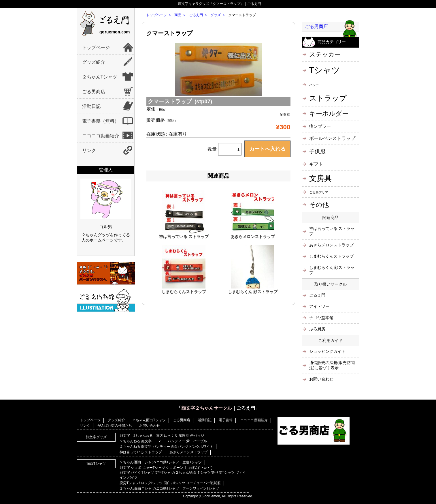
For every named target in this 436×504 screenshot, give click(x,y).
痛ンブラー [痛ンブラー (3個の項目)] (320, 126)
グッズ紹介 (94, 62)
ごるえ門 (196, 15)
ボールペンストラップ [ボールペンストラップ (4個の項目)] (332, 138)
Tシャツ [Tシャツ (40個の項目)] (325, 70)
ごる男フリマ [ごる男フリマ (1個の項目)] (319, 192)
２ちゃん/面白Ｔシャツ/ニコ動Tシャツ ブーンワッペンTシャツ (169, 488)
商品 (178, 15)
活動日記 (91, 106)
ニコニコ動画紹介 (101, 136)
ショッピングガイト (327, 351)
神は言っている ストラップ (184, 237)
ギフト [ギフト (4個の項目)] (316, 164)
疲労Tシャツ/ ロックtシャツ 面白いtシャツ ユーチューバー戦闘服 (170, 483)
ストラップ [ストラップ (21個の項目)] (328, 98)
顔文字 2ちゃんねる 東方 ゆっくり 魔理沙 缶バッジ (162, 436)
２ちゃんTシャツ (100, 77)
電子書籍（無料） (101, 121)
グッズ (216, 15)
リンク (89, 150)
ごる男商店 (94, 92)
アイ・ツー (319, 306)
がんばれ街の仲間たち (115, 426)
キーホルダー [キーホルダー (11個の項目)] (329, 114)
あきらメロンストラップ (253, 237)
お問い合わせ (321, 379)
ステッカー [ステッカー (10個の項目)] (325, 54)
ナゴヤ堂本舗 (321, 318)
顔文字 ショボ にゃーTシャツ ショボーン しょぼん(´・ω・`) (168, 468)
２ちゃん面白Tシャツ (149, 420)
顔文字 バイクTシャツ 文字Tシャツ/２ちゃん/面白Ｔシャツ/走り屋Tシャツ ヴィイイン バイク (183, 475)
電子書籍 (226, 420)
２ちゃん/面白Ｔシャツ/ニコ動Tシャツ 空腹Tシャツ (161, 462)
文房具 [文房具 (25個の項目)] (320, 178)
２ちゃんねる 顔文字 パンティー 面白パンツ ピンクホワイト (166, 447)
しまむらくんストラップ (184, 292)
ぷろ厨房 (317, 329)
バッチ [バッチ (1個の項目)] (314, 85)
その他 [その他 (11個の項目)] (319, 205)
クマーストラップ (169, 33)
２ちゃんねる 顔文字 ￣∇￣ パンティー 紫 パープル (163, 441)
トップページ (96, 47)
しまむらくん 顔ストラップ (253, 292)
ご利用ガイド (331, 340)
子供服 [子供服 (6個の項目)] (317, 151)
